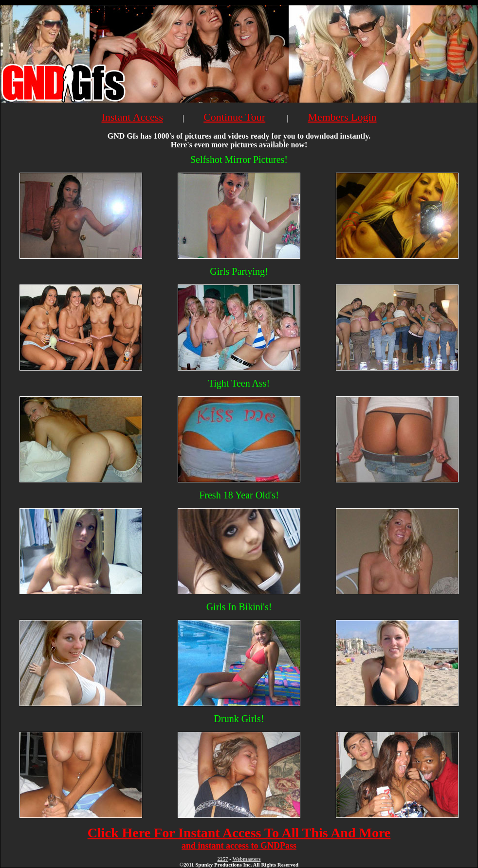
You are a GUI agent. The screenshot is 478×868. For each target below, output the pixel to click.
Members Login (342, 117)
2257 (222, 859)
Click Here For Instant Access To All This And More (239, 833)
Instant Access (132, 117)
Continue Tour (234, 117)
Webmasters (246, 859)
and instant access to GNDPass (239, 846)
